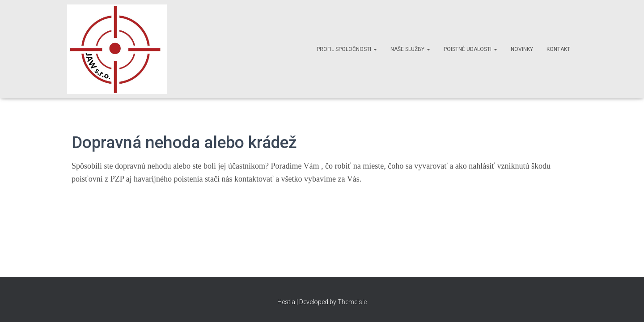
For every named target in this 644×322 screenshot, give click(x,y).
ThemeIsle (352, 302)
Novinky (522, 49)
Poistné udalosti (470, 49)
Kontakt (558, 49)
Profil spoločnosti (347, 49)
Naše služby (410, 49)
